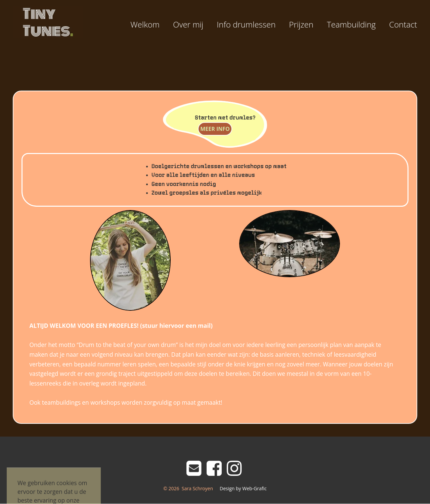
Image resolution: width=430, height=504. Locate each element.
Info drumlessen (246, 24)
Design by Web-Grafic (243, 488)
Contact (403, 24)
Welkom (145, 24)
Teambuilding (351, 24)
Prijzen (301, 24)
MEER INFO (215, 129)
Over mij (188, 24)
